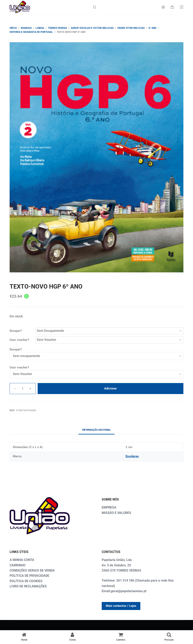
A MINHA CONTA (22, 560)
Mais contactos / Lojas (121, 606)
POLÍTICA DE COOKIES (26, 581)
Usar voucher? (19, 340)
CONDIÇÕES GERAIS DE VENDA (32, 570)
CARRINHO (18, 565)
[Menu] (182, 7)
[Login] (163, 7)
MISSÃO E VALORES (116, 513)
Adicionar (111, 388)
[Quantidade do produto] (23, 389)
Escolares (132, 456)
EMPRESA (109, 507)
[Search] (95, 7)
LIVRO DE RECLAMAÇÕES (28, 586)
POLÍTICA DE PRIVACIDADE (29, 576)
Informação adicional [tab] (96, 430)
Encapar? (16, 331)
